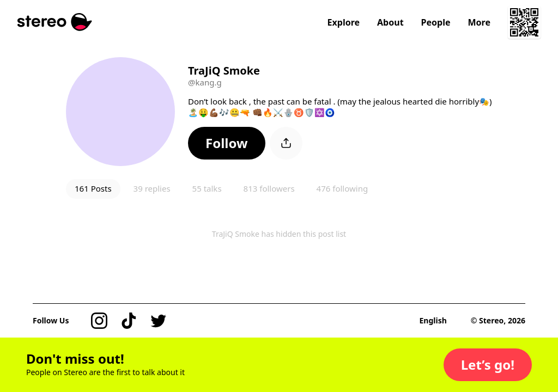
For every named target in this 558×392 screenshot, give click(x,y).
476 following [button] (342, 188)
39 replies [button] (152, 188)
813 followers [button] (269, 188)
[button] (227, 143)
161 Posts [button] (93, 188)
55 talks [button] (207, 188)
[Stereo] (55, 22)
